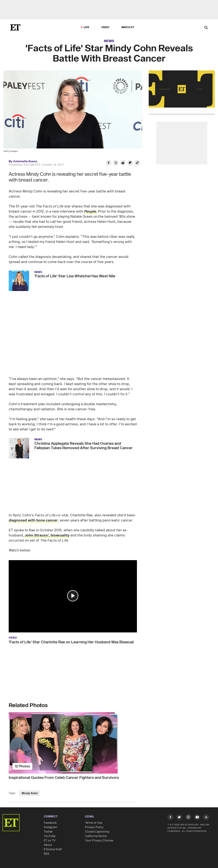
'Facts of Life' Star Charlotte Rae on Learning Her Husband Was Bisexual (71, 642)
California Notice (96, 836)
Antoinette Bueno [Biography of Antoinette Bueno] (25, 161)
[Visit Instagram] (188, 818)
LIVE (87, 27)
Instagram (50, 827)
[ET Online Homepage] (15, 27)
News (109, 41)
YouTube (50, 836)
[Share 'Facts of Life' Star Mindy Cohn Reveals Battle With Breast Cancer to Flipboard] (130, 163)
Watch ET (128, 27)
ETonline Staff (53, 849)
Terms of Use (94, 823)
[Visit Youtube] (197, 818)
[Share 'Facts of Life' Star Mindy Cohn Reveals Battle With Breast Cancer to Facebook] (109, 163)
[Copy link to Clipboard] (137, 163)
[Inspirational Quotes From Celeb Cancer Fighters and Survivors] (73, 743)
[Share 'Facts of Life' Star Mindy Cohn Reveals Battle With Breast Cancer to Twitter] (116, 163)
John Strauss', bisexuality (47, 535)
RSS (47, 854)
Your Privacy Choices (99, 841)
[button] (73, 596)
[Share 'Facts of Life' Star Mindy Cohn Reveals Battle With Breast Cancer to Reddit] (123, 163)
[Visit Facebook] (170, 818)
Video (105, 27)
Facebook (50, 823)
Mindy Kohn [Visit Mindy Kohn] (30, 793)
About (48, 845)
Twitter (48, 832)
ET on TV (50, 841)
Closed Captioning (97, 832)
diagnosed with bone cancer (33, 520)
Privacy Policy (94, 827)
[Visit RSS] (206, 818)
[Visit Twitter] (179, 818)
